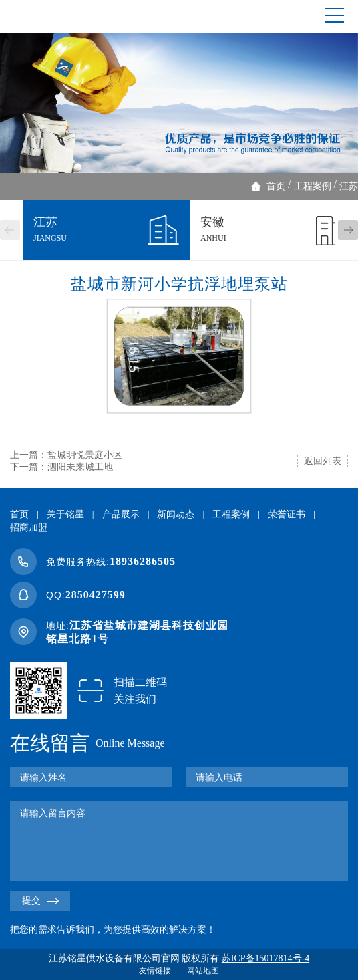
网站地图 (203, 971)
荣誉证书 (287, 514)
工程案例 (313, 186)
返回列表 (323, 461)
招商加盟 (29, 528)
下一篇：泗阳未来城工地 (61, 467)
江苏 (349, 186)
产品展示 (121, 514)
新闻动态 (176, 514)
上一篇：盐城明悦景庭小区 (66, 455)
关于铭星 (65, 514)
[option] (179, 103)
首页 (276, 186)
